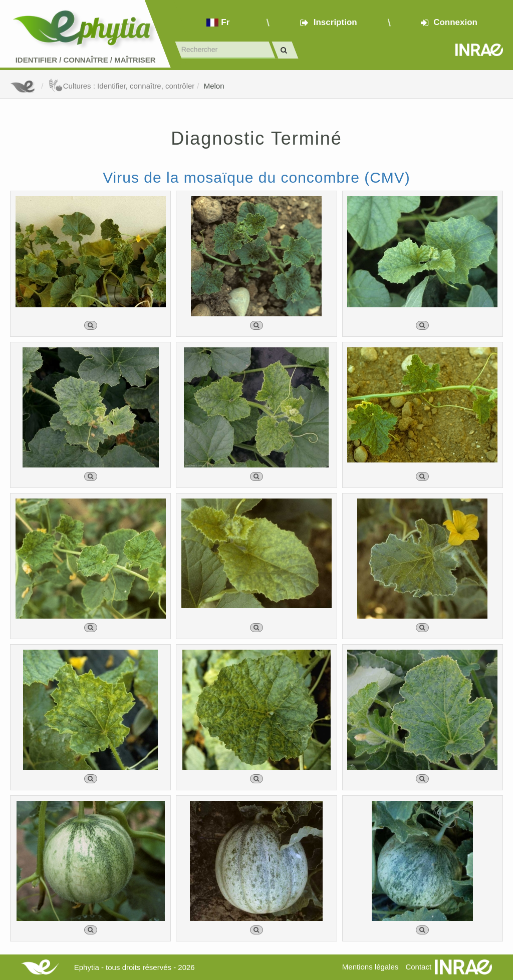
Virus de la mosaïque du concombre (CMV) (256, 177)
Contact (418, 967)
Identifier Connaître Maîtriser (86, 60)
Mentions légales (370, 967)
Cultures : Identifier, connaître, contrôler (121, 86)
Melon (214, 86)
